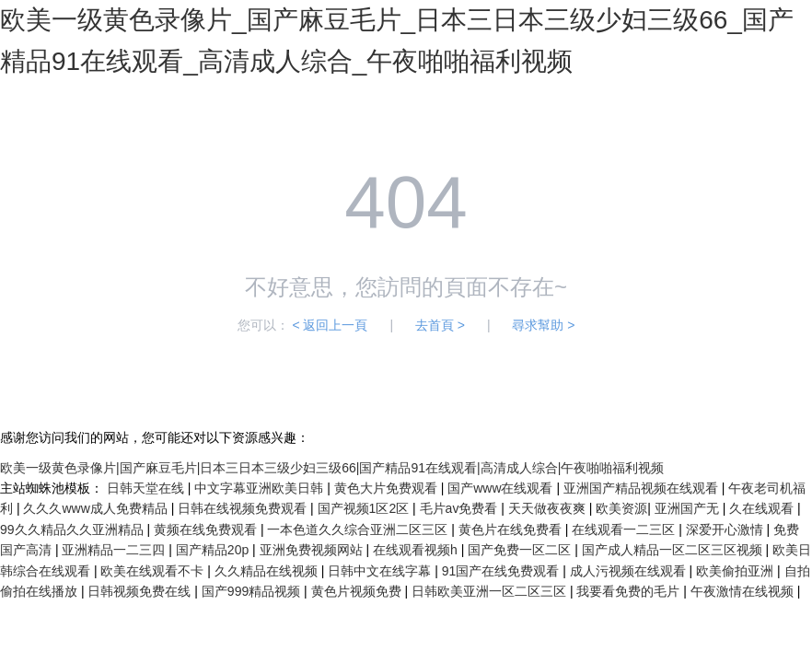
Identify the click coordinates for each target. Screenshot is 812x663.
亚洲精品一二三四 (115, 550)
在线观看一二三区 (625, 529)
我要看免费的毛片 (630, 591)
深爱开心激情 (726, 529)
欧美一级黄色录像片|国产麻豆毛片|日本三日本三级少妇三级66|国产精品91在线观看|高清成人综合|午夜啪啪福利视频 (332, 468)
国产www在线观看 (502, 488)
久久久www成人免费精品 (97, 508)
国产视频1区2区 (365, 508)
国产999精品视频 (253, 591)
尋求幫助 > (543, 325)
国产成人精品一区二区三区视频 (674, 550)
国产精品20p (214, 550)
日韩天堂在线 (147, 488)
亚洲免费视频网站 (313, 550)
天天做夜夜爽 (549, 508)
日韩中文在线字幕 (381, 571)
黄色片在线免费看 (512, 529)
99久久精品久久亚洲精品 (73, 529)
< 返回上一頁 (330, 325)
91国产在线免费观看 (502, 571)
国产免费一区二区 (521, 550)
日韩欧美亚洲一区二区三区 (491, 591)
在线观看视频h (417, 550)
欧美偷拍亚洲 (737, 571)
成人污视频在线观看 (630, 571)
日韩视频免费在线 (141, 591)
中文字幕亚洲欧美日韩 (261, 488)
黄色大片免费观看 (388, 488)
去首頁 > (440, 325)
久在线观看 (763, 508)
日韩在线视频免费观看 (244, 508)
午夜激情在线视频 (744, 591)
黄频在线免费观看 (207, 529)
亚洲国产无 (689, 508)
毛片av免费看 (461, 508)
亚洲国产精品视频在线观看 (643, 488)
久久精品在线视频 (268, 571)
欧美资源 (621, 508)
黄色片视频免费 (358, 591)
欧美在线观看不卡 (154, 571)
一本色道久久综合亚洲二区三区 (359, 529)
